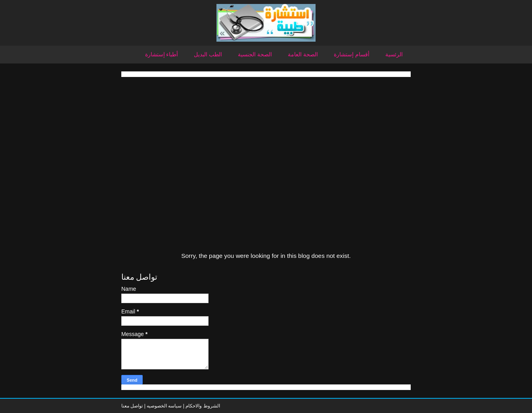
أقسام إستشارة (352, 54)
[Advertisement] (266, 133)
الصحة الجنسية (255, 54)
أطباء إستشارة (162, 54)
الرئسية (394, 54)
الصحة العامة (303, 54)
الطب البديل (208, 54)
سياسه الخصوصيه (164, 406)
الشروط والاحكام (202, 406)
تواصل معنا (132, 406)
